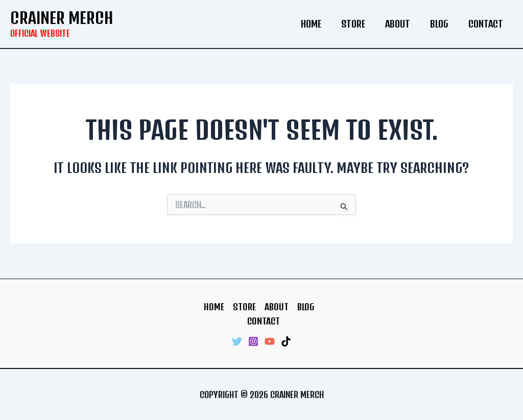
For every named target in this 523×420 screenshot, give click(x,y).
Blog (441, 24)
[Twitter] (237, 341)
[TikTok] (286, 341)
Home (318, 24)
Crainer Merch (62, 18)
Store (358, 24)
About (401, 24)
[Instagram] (253, 341)
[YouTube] (270, 341)
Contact (486, 24)
